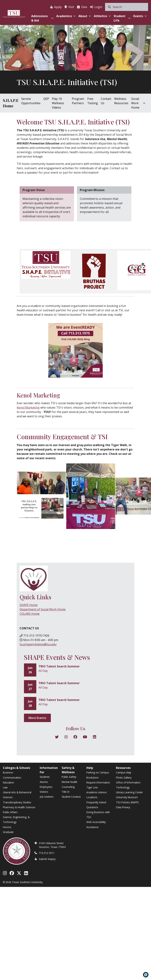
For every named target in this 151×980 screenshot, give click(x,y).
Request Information (98, 782)
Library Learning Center (129, 792)
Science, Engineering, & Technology (16, 820)
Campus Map (124, 772)
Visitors (44, 792)
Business (8, 772)
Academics (66, 16)
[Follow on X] (57, 737)
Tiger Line (92, 787)
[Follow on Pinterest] (95, 737)
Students (45, 777)
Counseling (68, 787)
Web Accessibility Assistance (96, 824)
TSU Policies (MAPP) (127, 802)
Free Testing (93, 101)
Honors (7, 827)
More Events (37, 718)
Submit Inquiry (47, 859)
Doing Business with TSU (98, 815)
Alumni (44, 782)
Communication (12, 778)
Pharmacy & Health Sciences (19, 807)
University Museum (127, 797)
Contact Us (106, 101)
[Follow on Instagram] (66, 737)
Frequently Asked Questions (96, 805)
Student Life (122, 18)
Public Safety (69, 777)
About (85, 16)
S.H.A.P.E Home (11, 103)
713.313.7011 (47, 853)
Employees (46, 787)
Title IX (66, 792)
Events (140, 16)
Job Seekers (47, 797)
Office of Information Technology (128, 785)
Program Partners (78, 101)
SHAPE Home (29, 605)
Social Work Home (138, 103)
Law (5, 787)
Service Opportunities (31, 101)
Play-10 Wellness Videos (58, 103)
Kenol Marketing (28, 407)
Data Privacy (123, 807)
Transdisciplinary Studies (17, 802)
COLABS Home (30, 614)
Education (8, 782)
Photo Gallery (124, 778)
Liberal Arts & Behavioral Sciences (17, 795)
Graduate (8, 832)
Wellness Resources (121, 101)
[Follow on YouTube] (85, 737)
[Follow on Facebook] (75, 737)
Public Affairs (10, 812)
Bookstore (92, 778)
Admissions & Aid (42, 18)
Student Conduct (71, 797)
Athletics (102, 16)
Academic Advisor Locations (97, 795)
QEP (46, 99)
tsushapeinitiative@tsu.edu (38, 644)
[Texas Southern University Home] (14, 13)
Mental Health (70, 782)
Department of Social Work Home (43, 609)
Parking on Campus (98, 772)
